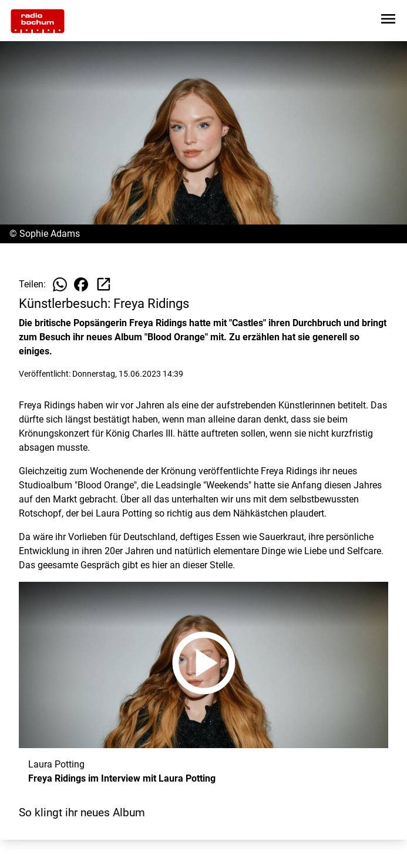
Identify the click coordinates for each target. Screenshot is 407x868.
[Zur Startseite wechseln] (38, 21)
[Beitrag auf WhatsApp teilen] (60, 284)
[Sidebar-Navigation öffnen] (388, 21)
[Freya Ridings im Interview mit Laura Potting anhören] (203, 665)
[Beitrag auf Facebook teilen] (81, 284)
